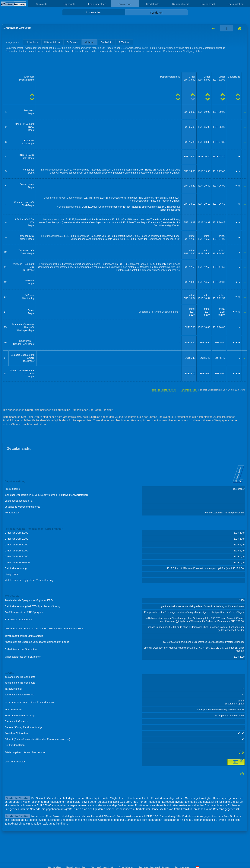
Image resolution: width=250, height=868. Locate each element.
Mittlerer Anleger (52, 42)
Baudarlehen (236, 4)
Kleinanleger (32, 42)
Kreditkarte (153, 4)
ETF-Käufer (125, 42)
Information (94, 12)
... (245, 112)
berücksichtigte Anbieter (164, 390)
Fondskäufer (107, 42)
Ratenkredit (208, 4)
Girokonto (42, 4)
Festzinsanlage (97, 4)
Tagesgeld (69, 4)
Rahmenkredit (181, 4)
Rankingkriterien (188, 390)
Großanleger (72, 42)
